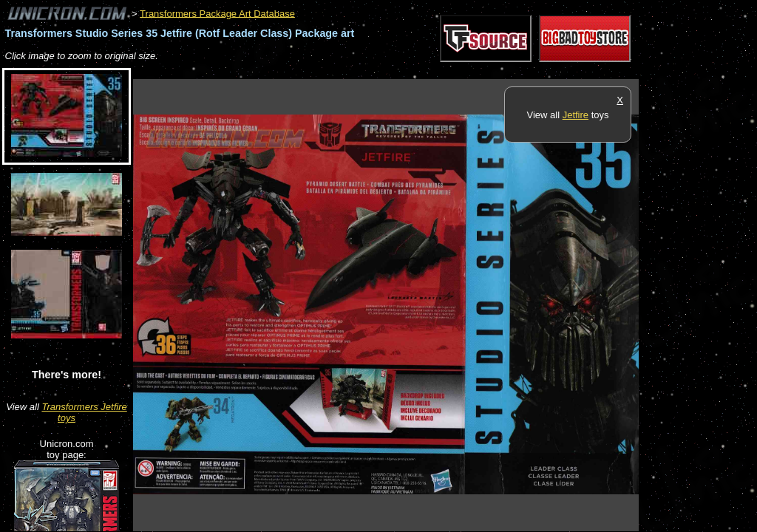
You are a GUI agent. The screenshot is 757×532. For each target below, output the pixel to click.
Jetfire (576, 115)
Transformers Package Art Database (217, 13)
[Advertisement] (402, 71)
